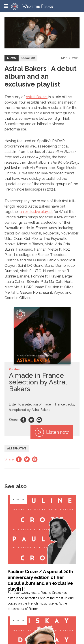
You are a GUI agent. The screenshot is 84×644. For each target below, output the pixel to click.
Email (39, 420)
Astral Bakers (37, 97)
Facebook (23, 420)
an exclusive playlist (36, 212)
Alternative (17, 449)
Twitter (31, 420)
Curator (28, 58)
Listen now (52, 432)
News (12, 58)
